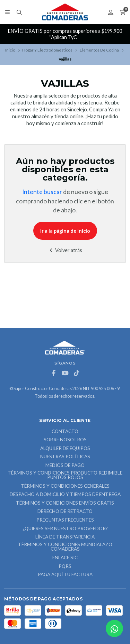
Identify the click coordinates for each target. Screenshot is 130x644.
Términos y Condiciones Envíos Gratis (65, 503)
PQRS (65, 567)
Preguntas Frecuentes (65, 520)
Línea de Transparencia (65, 537)
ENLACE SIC (65, 558)
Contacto (65, 432)
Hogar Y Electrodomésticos (47, 50)
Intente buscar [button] (42, 192)
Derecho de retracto (65, 512)
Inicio (10, 50)
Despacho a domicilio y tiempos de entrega (65, 495)
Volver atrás (65, 250)
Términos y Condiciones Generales (65, 486)
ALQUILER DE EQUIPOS (65, 449)
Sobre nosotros (65, 440)
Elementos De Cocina (99, 50)
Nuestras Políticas (65, 457)
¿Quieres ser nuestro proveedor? (65, 529)
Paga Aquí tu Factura (65, 575)
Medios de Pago (65, 466)
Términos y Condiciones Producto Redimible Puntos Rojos (65, 475)
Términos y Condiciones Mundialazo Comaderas (65, 547)
